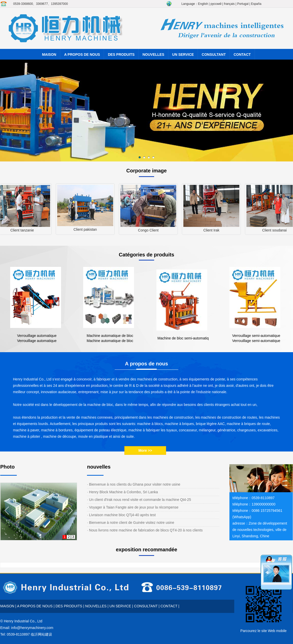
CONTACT (242, 54)
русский (216, 4)
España (256, 4)
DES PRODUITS (121, 54)
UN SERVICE (183, 54)
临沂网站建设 (41, 634)
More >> (145, 450)
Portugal (243, 4)
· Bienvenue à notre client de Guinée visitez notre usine (130, 523)
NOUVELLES (153, 54)
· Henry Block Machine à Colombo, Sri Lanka (122, 492)
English (203, 4)
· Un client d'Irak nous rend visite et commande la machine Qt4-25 (139, 500)
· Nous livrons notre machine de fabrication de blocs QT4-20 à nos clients (145, 530)
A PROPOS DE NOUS (82, 54)
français (229, 4)
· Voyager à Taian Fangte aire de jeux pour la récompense (133, 507)
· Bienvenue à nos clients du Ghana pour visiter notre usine (134, 484)
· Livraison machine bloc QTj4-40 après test (121, 515)
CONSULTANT (214, 54)
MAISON (49, 54)
